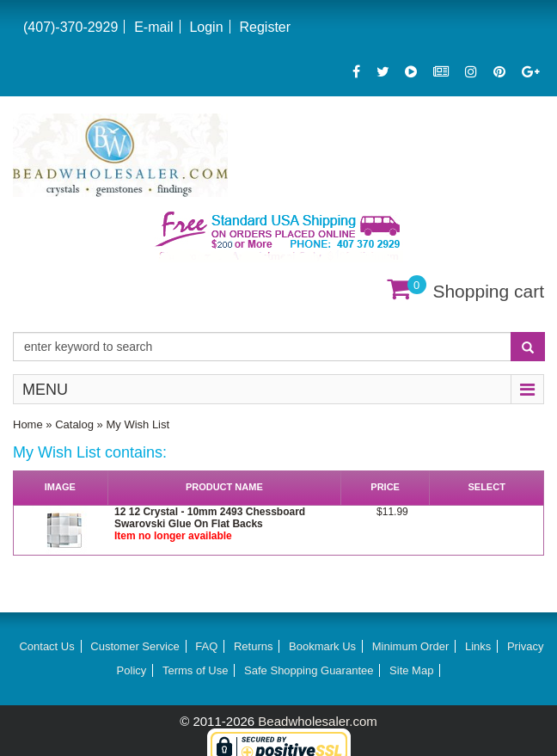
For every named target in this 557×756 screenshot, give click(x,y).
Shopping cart (488, 291)
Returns (254, 646)
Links (478, 646)
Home (28, 424)
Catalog (74, 424)
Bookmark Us (322, 646)
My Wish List (138, 424)
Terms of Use (196, 670)
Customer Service (135, 646)
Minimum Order (411, 646)
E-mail (153, 27)
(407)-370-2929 (70, 27)
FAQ (206, 646)
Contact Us (46, 646)
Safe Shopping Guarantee (309, 670)
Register (265, 27)
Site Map (411, 670)
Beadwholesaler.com (317, 721)
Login (206, 27)
